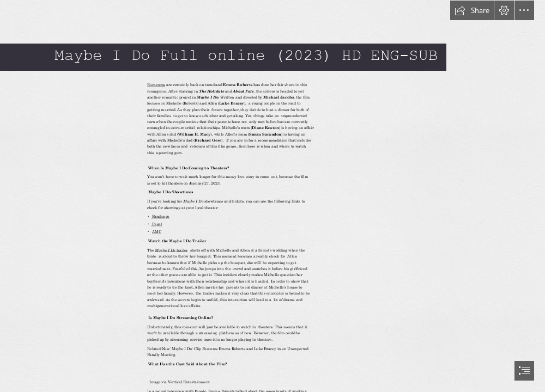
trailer (182, 250)
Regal (157, 224)
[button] (472, 10)
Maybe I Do (165, 250)
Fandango (160, 217)
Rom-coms (156, 85)
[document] (272, 196)
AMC (156, 232)
